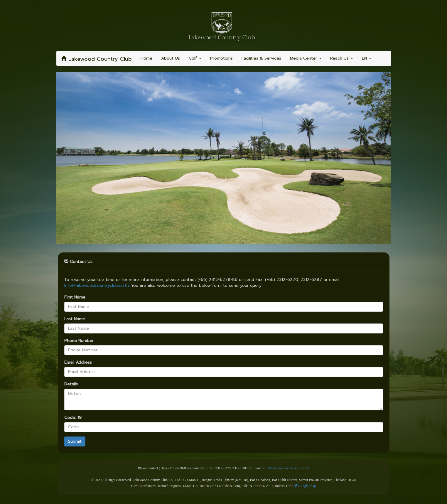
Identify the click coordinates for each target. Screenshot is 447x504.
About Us (171, 58)
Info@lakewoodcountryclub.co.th (97, 285)
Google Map (305, 486)
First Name (75, 297)
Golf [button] (195, 58)
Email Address (78, 363)
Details (71, 384)
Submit (75, 441)
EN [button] (367, 58)
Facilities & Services (261, 58)
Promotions (221, 58)
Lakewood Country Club (96, 59)
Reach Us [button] (342, 58)
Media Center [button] (306, 58)
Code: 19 (73, 418)
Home (146, 58)
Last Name (75, 319)
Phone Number (79, 341)
